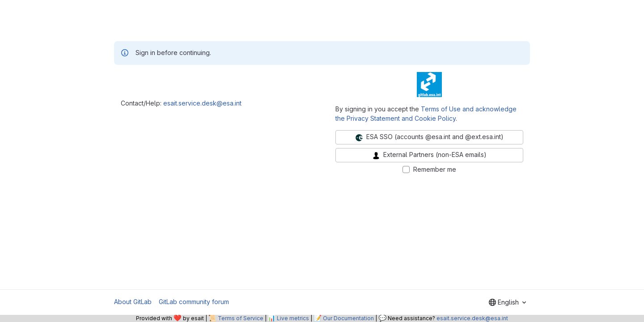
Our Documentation (348, 318)
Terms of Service (241, 318)
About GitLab (133, 302)
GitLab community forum (194, 302)
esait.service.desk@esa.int (202, 103)
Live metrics (293, 318)
